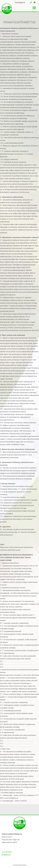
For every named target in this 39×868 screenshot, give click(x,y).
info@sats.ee (6, 855)
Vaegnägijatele (20, 3)
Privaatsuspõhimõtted (20, 865)
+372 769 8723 (7, 852)
